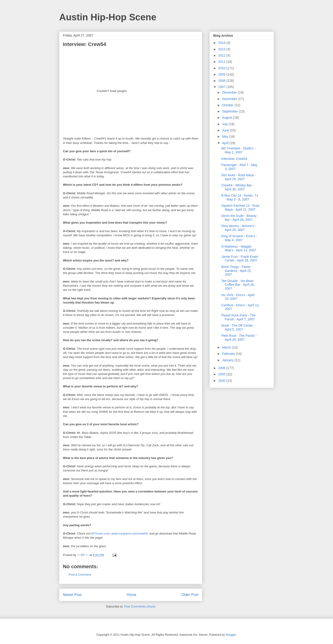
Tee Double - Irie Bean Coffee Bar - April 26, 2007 (238, 285)
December (230, 92)
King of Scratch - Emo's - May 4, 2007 (239, 238)
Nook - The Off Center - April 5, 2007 (238, 327)
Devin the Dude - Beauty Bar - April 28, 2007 (239, 218)
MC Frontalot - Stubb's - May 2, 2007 (238, 150)
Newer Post (72, 595)
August (227, 118)
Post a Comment (80, 575)
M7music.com (100, 533)
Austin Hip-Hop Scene (108, 17)
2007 (222, 87)
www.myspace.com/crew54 (130, 533)
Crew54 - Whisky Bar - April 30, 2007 (237, 187)
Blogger (231, 635)
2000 (222, 381)
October (228, 105)
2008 (222, 81)
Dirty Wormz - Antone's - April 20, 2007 (239, 228)
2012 (222, 55)
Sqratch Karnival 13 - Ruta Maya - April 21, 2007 (240, 208)
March (227, 347)
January (228, 360)
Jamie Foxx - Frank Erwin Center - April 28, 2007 (240, 259)
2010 (222, 68)
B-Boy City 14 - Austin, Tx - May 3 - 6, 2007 (240, 197)
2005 (222, 374)
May (225, 137)
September (230, 111)
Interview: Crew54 (234, 159)
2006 (222, 368)
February (229, 354)
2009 (222, 74)
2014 (222, 43)
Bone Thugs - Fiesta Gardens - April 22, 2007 (237, 271)
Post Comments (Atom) (140, 606)
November (230, 99)
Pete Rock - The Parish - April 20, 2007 (239, 338)
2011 (222, 62)
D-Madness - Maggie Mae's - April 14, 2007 (239, 248)
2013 (222, 49)
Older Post (190, 595)
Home (132, 595)
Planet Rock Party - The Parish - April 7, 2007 (238, 317)
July (225, 124)
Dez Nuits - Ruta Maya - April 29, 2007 (239, 177)
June (226, 130)
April (226, 143)
